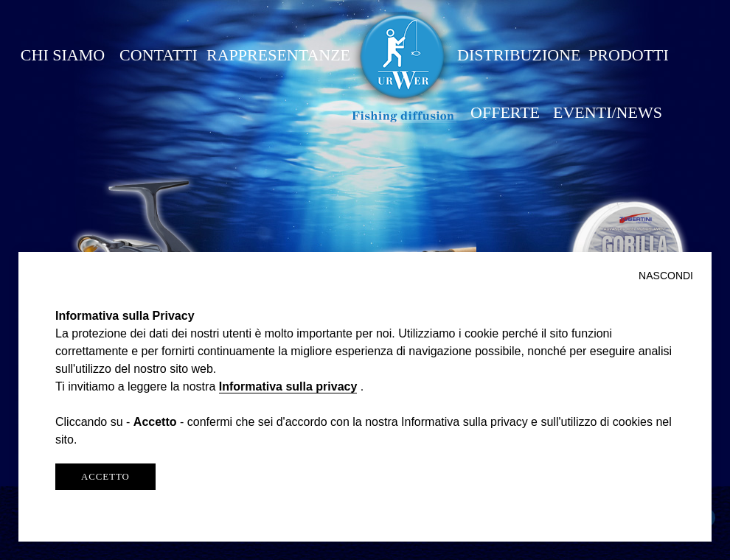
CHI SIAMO (63, 55)
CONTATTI (159, 55)
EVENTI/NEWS (608, 112)
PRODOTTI (629, 55)
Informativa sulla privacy (288, 386)
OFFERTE (505, 112)
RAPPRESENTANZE (278, 55)
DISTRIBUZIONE (519, 55)
